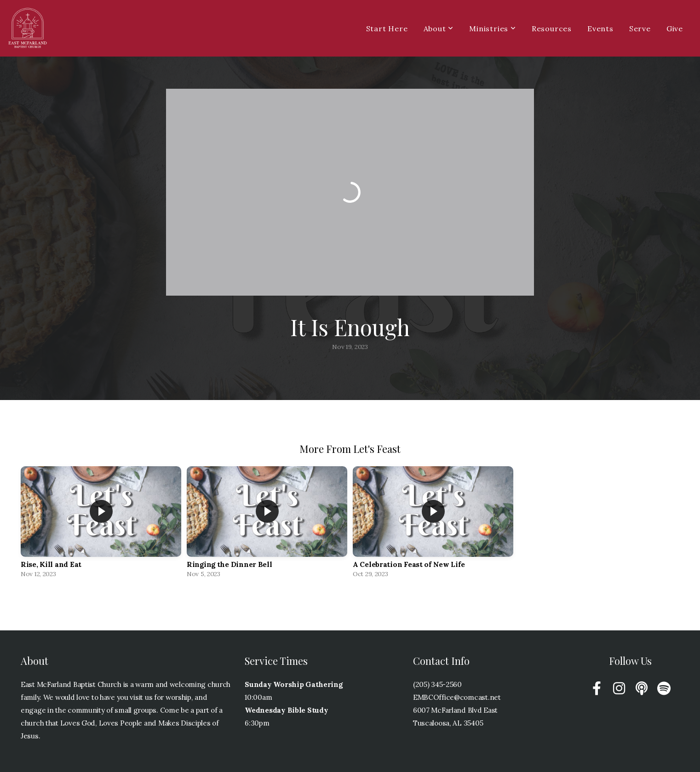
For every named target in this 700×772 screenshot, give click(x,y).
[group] (101, 524)
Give (675, 29)
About (439, 29)
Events (600, 29)
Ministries (493, 29)
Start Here (387, 29)
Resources (552, 29)
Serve (640, 29)
